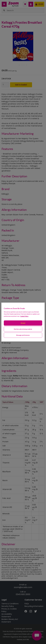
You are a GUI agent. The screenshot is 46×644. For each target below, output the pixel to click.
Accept (23, 323)
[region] (23, 322)
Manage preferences (23, 335)
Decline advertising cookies (23, 329)
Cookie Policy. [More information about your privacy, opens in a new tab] (24, 316)
